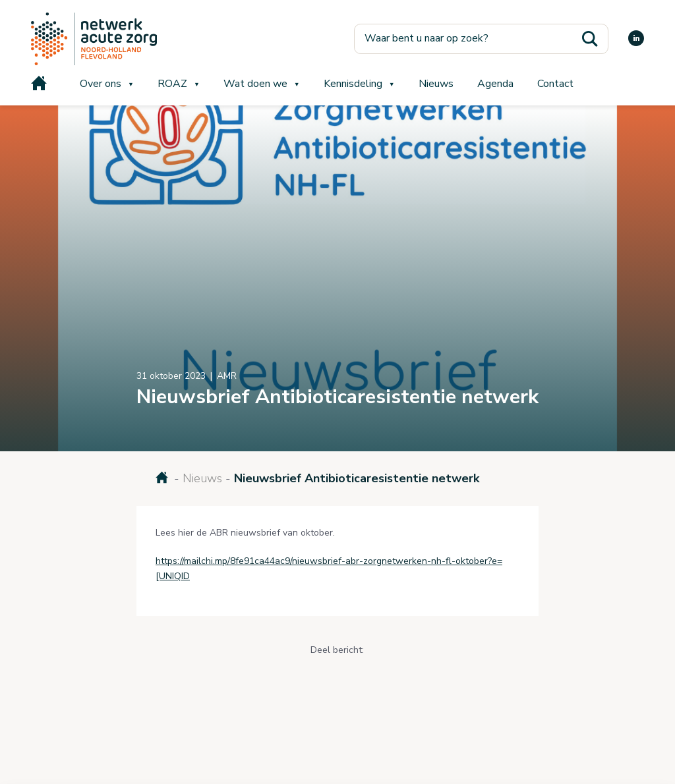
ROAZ (172, 84)
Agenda (495, 84)
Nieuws (436, 84)
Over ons (101, 84)
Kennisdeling (353, 84)
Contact (555, 84)
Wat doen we (255, 84)
